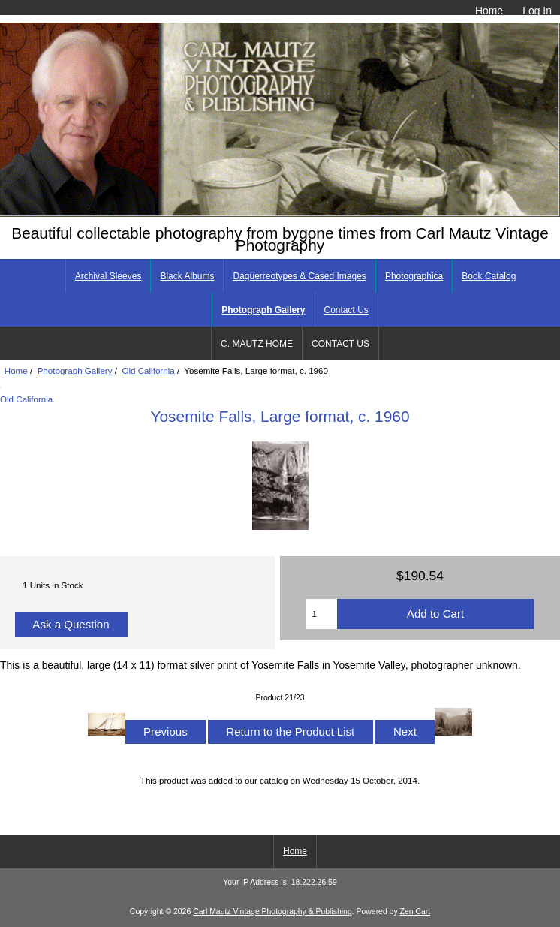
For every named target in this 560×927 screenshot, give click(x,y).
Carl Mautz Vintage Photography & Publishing (272, 912)
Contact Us (346, 310)
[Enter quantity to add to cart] (322, 614)
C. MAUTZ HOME (257, 344)
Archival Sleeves (108, 276)
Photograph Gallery (75, 370)
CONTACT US (340, 344)
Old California (148, 370)
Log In (537, 11)
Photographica (414, 276)
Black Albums (187, 276)
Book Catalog (489, 276)
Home (489, 11)
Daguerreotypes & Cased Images (299, 276)
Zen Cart (415, 912)
